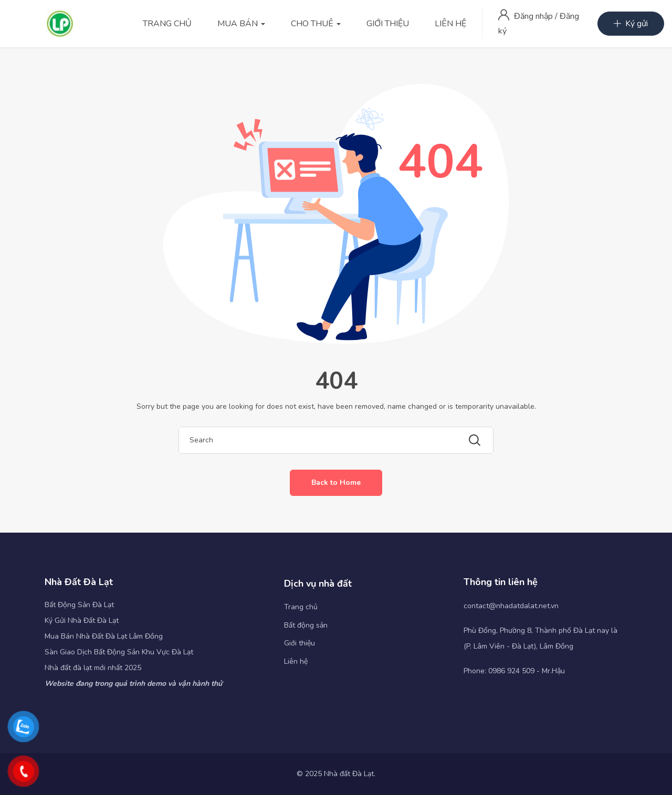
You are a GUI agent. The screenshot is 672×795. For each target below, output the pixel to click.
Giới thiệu (300, 643)
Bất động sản (306, 625)
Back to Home (336, 483)
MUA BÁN (241, 24)
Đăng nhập (534, 16)
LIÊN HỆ (450, 24)
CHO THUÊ (316, 24)
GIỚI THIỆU (388, 24)
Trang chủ (301, 607)
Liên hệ (296, 661)
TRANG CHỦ (167, 24)
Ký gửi (631, 24)
